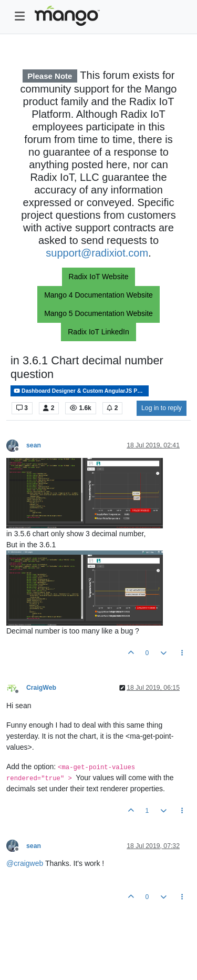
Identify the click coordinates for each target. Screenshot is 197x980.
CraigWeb (41, 688)
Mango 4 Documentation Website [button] (98, 295)
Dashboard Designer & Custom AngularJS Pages (81, 391)
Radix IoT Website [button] (99, 277)
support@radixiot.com (97, 253)
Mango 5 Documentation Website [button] (98, 313)
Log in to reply (162, 408)
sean (34, 445)
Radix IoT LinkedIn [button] (98, 332)
